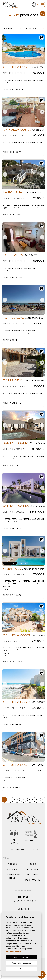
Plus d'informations (14, 952)
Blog (33, 864)
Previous (5, 49)
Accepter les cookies (21, 957)
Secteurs (33, 875)
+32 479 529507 (23, 901)
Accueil (13, 864)
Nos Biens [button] (13, 869)
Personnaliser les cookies (21, 963)
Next (42, 49)
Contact (33, 869)
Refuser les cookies (21, 969)
